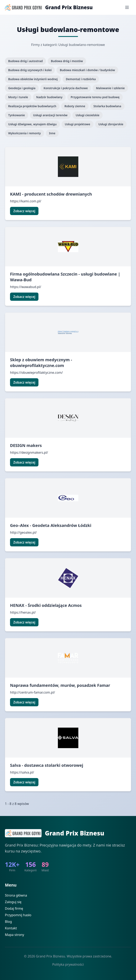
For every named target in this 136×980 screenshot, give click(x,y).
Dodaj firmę (14, 908)
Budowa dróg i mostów (67, 61)
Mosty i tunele (18, 97)
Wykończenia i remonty (25, 133)
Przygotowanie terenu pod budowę (95, 97)
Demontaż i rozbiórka (81, 79)
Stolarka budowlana (107, 106)
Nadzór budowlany (49, 97)
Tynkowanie (17, 115)
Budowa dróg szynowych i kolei (30, 70)
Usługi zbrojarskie (111, 124)
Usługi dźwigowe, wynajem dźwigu (32, 124)
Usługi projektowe (78, 124)
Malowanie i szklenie (110, 88)
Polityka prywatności (68, 964)
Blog (8, 922)
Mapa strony (15, 935)
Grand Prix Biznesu (69, 7)
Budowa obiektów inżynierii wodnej (33, 79)
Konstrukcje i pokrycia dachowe (66, 88)
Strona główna (16, 895)
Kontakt (11, 928)
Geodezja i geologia (22, 88)
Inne (52, 133)
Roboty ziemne (75, 106)
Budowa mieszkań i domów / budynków (87, 70)
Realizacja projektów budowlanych (32, 106)
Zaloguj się (13, 902)
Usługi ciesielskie (88, 115)
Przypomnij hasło (18, 915)
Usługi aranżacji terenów (50, 115)
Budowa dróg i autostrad (25, 61)
